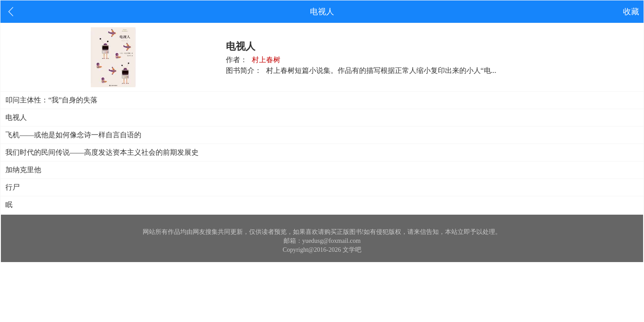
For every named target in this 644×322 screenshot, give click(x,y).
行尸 (13, 187)
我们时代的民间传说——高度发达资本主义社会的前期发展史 (102, 152)
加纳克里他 (23, 170)
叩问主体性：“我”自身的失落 (51, 100)
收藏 (631, 12)
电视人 (16, 117)
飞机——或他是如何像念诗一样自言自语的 (73, 135)
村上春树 (266, 60)
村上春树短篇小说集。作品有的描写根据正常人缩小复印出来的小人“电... (381, 70)
